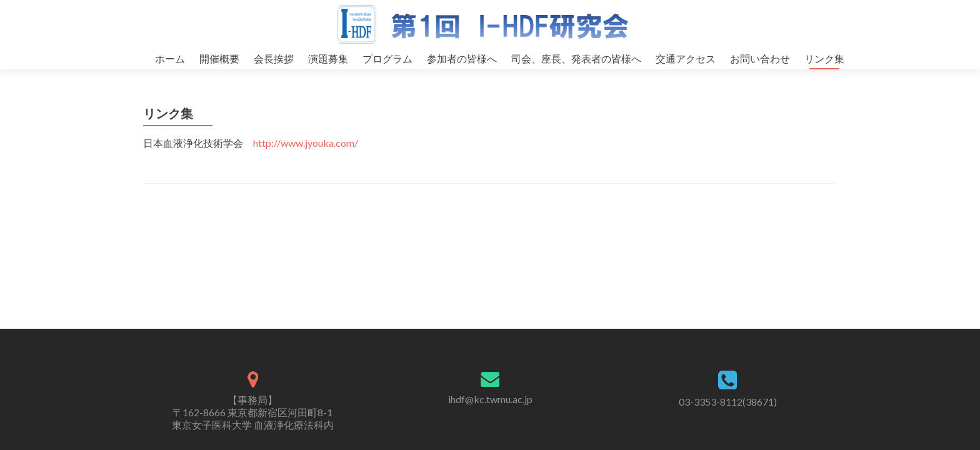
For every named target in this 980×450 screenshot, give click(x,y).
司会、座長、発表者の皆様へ (576, 58)
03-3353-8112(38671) (728, 402)
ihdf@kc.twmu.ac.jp (490, 399)
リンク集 (824, 58)
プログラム (387, 58)
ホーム (170, 58)
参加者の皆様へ (462, 58)
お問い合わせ (760, 58)
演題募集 (328, 58)
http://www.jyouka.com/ (306, 155)
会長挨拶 (274, 58)
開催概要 (219, 58)
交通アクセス (686, 58)
